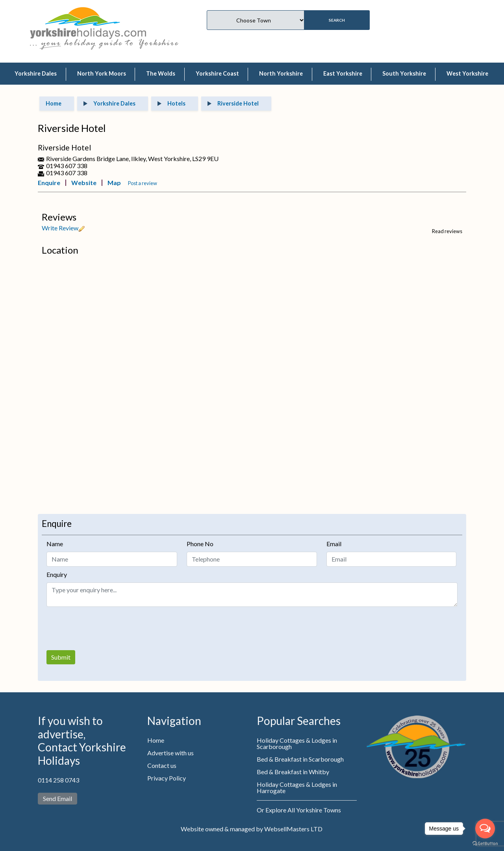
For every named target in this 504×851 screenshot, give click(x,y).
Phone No (200, 544)
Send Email (57, 798)
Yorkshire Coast (217, 73)
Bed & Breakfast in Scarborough (300, 759)
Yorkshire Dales (36, 73)
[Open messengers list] (485, 829)
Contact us (162, 765)
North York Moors (102, 73)
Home (156, 740)
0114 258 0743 (58, 780)
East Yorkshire (343, 73)
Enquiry (57, 574)
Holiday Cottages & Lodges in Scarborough (297, 743)
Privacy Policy (167, 778)
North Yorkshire (281, 73)
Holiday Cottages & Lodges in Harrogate (297, 787)
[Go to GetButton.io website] (485, 843)
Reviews (59, 217)
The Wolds (161, 73)
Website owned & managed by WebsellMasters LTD (252, 829)
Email (334, 544)
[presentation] (106, 629)
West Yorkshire (467, 73)
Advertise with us (170, 753)
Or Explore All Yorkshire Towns (299, 810)
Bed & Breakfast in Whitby (293, 772)
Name (55, 544)
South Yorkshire (404, 73)
